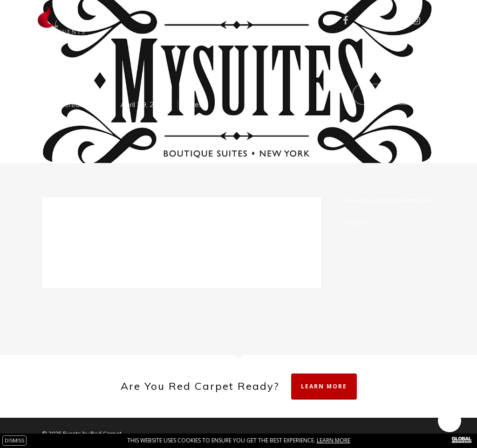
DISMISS (14, 440)
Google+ (356, 222)
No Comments (394, 93)
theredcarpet (79, 104)
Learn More (324, 386)
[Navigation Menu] (456, 20)
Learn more (334, 440)
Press (197, 104)
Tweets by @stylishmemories (387, 200)
